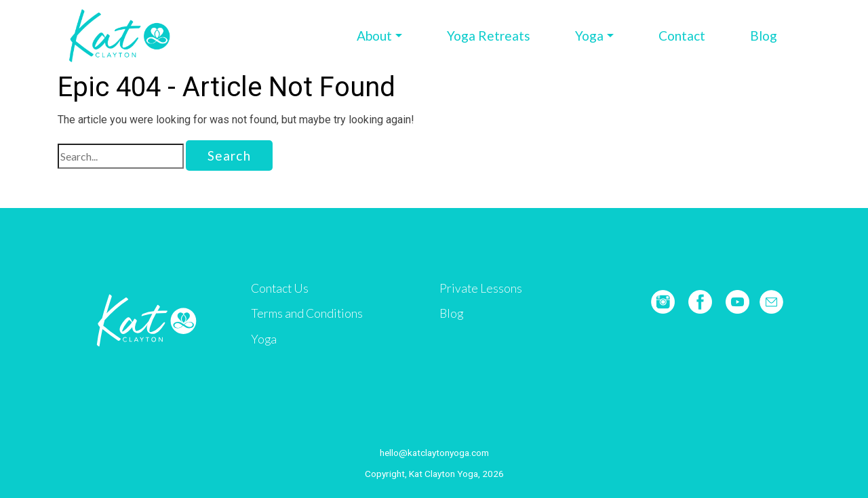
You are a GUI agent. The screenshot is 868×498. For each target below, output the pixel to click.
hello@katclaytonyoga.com (434, 453)
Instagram (663, 302)
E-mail (771, 302)
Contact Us (280, 288)
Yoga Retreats (489, 36)
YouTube (737, 302)
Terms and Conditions (307, 313)
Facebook (700, 302)
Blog (764, 36)
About (374, 36)
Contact (682, 36)
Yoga (589, 36)
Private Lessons (481, 288)
